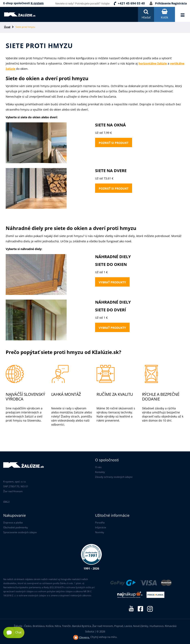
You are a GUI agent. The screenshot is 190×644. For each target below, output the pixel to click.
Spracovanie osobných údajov (20, 532)
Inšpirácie (101, 527)
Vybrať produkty (112, 282)
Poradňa (100, 523)
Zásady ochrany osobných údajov (114, 477)
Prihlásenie (163, 3)
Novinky (100, 532)
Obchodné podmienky (16, 527)
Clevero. (84, 637)
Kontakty (100, 472)
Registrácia (179, 3)
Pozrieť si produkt (114, 143)
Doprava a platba (13, 523)
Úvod (7, 27)
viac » (6, 501)
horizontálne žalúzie (153, 63)
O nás (98, 467)
